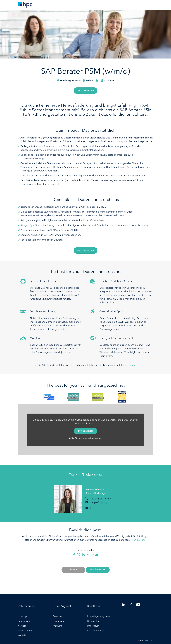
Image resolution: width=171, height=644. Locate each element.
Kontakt (22, 636)
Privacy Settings (96, 631)
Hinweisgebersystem (99, 617)
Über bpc (23, 617)
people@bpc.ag (99, 503)
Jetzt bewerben (85, 91)
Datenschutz (94, 621)
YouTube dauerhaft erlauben (87, 438)
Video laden (86, 431)
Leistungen (59, 621)
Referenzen (24, 621)
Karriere (22, 626)
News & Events (26, 631)
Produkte (57, 626)
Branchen (58, 617)
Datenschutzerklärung (122, 420)
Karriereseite (139, 540)
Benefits (132, 365)
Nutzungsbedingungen (88, 420)
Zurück (73, 570)
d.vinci (150, 641)
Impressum (93, 626)
